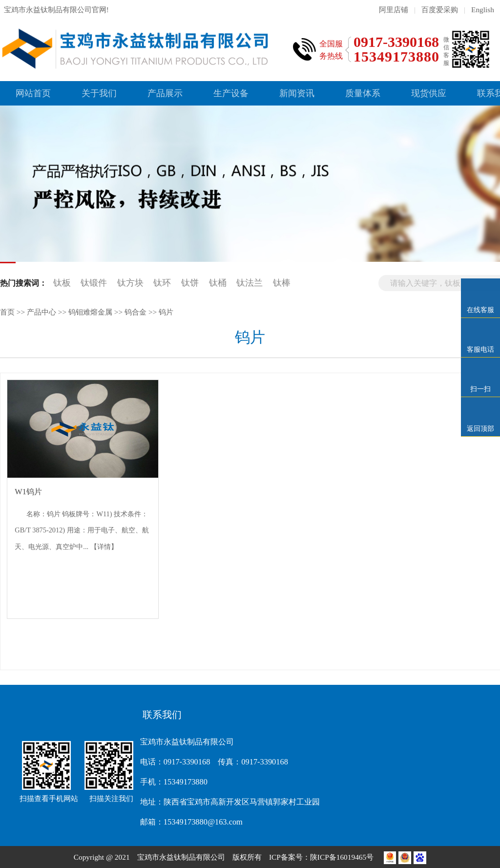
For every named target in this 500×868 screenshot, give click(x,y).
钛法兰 (250, 283)
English (483, 10)
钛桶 (218, 283)
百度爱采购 (440, 10)
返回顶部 (480, 429)
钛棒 (282, 283)
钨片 (166, 312)
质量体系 (363, 93)
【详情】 (104, 547)
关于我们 (99, 93)
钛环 (162, 283)
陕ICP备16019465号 (343, 857)
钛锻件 (94, 283)
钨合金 (135, 312)
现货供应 (429, 93)
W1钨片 (28, 492)
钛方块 (130, 283)
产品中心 (42, 312)
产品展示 (165, 93)
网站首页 (33, 93)
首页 (7, 312)
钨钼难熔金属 (90, 312)
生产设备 (231, 93)
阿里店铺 (394, 10)
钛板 (62, 283)
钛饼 (190, 283)
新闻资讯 (297, 93)
